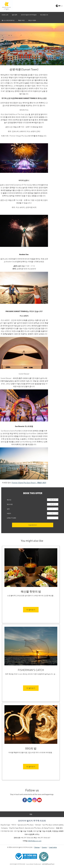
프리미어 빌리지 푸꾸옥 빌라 (29, 15)
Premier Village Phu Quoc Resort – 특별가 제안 (29, 483)
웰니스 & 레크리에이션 (8, 20)
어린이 (9, 513)
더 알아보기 (31, 610)
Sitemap (37, 847)
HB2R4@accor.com (35, 841)
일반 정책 (15, 15)
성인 (8, 509)
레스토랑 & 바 (44, 15)
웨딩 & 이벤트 (32, 20)
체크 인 (9, 500)
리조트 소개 (5, 15)
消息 (31, 814)
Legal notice (53, 847)
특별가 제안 (21, 20)
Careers (44, 847)
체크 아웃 (10, 504)
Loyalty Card (11, 518)
